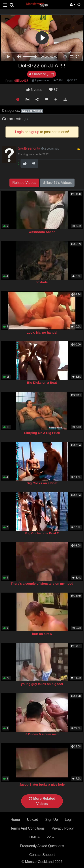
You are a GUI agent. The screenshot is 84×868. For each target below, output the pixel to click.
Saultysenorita (29, 148)
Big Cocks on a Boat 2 (42, 533)
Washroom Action (42, 232)
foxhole (42, 282)
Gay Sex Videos (32, 111)
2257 (51, 837)
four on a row (42, 634)
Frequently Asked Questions (42, 846)
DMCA (35, 837)
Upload (33, 820)
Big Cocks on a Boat (42, 483)
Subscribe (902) (42, 74)
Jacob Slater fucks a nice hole (42, 785)
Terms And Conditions (28, 828)
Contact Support (42, 855)
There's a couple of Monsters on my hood (42, 584)
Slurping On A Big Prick (42, 433)
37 (53, 90)
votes (34, 90)
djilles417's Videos (57, 183)
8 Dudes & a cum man (42, 734)
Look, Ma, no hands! (42, 333)
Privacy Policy (63, 828)
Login (69, 820)
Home (15, 820)
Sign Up (51, 820)
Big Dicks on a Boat (42, 383)
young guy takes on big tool (42, 684)
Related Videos (24, 183)
